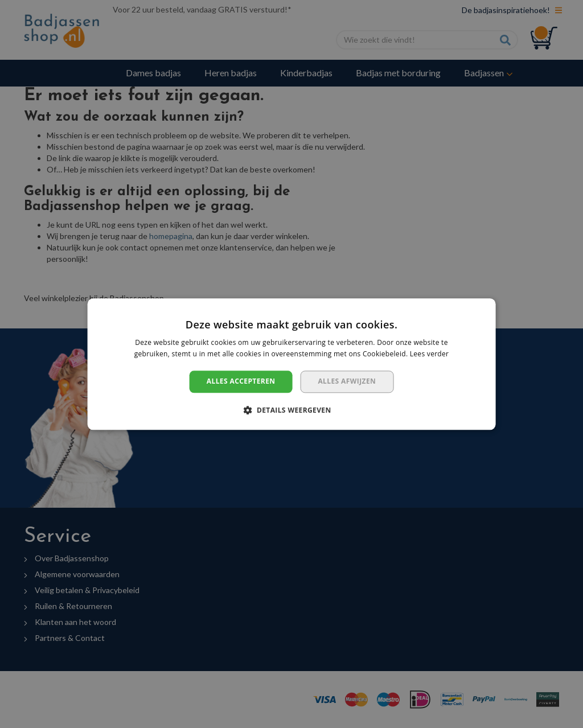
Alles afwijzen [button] (347, 382)
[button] (291, 410)
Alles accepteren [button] (241, 382)
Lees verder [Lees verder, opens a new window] (430, 354)
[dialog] (291, 364)
